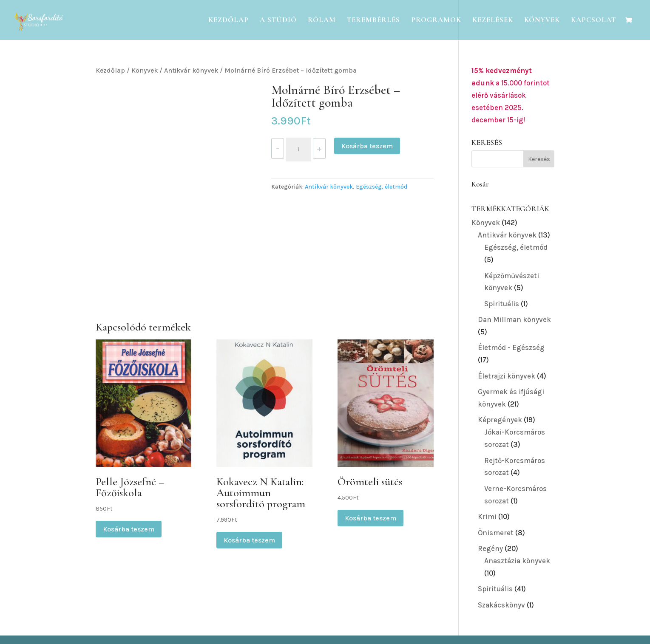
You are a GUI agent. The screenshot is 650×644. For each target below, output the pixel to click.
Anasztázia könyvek (517, 561)
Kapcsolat (593, 21)
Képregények (500, 420)
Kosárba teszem (367, 146)
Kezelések (493, 21)
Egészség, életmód (382, 187)
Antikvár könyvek (191, 71)
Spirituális (502, 304)
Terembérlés (373, 21)
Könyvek (542, 21)
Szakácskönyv (501, 605)
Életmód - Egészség (511, 347)
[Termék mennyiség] (298, 150)
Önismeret (496, 533)
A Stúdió (278, 21)
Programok (436, 21)
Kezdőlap (228, 21)
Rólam (322, 21)
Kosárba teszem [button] (129, 529)
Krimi (487, 517)
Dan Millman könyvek (514, 319)
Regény (490, 548)
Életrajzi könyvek (507, 376)
